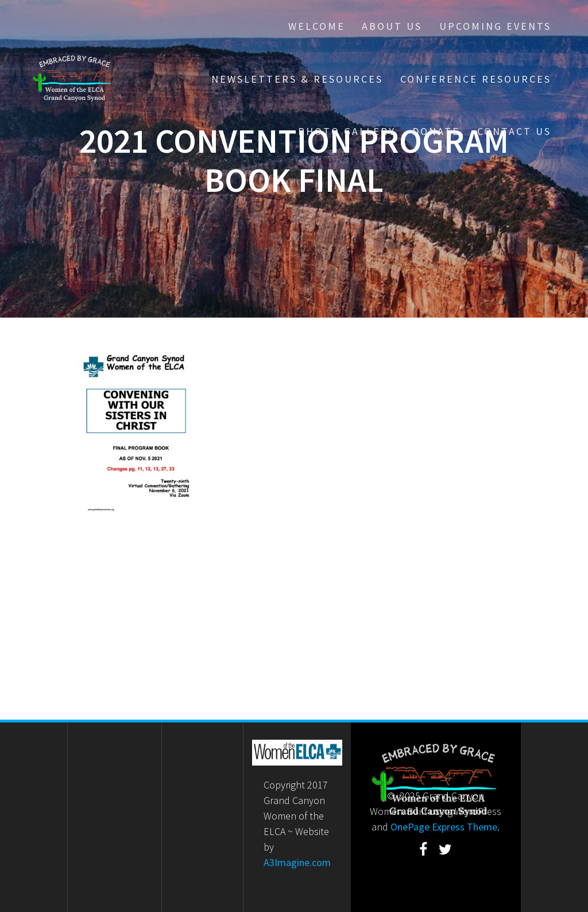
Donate (436, 131)
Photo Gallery (347, 131)
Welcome (317, 26)
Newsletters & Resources (297, 79)
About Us (392, 26)
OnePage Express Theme (444, 827)
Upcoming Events (495, 26)
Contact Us (514, 131)
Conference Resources (476, 79)
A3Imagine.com (297, 862)
